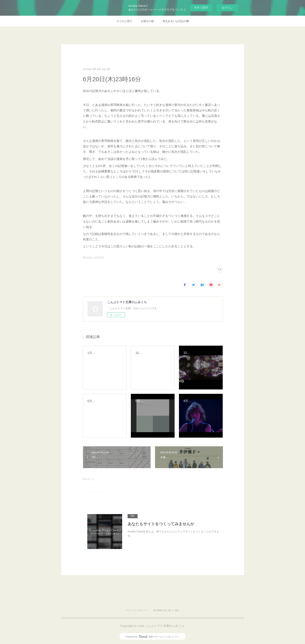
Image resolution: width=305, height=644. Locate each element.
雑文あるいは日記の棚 (176, 21)
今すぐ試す (201, 8)
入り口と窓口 (124, 21)
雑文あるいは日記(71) (94, 257)
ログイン (227, 8)
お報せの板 (147, 21)
